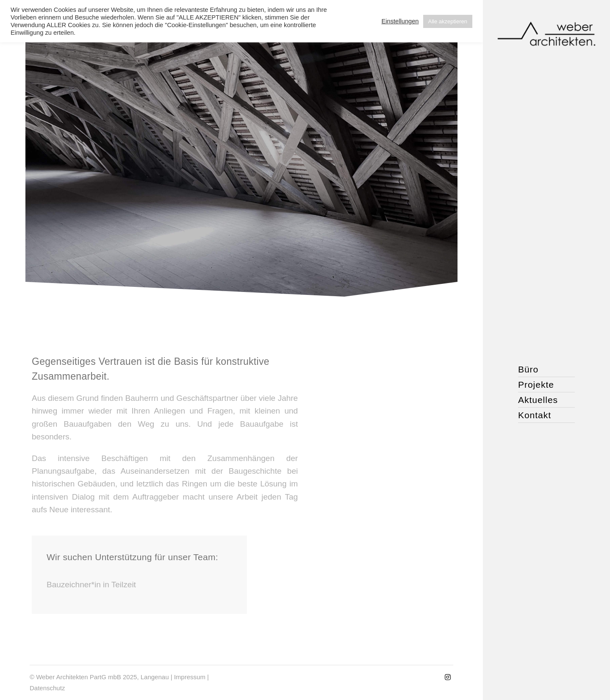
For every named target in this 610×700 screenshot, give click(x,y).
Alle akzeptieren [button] (448, 21)
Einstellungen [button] (400, 21)
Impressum (190, 677)
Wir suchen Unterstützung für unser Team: (132, 557)
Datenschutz (47, 688)
